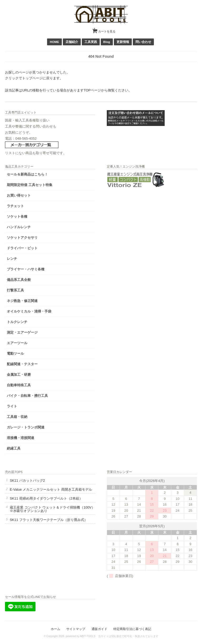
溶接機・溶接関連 (21, 438)
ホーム (55, 629)
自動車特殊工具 (19, 385)
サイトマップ (76, 629)
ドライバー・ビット (22, 248)
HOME (54, 42)
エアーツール (17, 343)
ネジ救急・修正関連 (22, 301)
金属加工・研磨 (19, 375)
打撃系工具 (15, 290)
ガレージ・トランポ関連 (26, 427)
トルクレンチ (17, 322)
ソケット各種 (17, 216)
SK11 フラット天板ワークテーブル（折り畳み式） (49, 520)
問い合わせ (143, 42)
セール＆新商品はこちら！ (27, 174)
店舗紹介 (72, 42)
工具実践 (91, 42)
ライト (12, 406)
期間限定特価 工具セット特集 (30, 185)
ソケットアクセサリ (22, 238)
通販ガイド (99, 629)
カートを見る (105, 30)
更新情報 (123, 42)
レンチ (12, 259)
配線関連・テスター (22, 364)
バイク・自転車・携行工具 (27, 396)
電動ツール (15, 353)
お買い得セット (19, 195)
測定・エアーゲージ (22, 332)
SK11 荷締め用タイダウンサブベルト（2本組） (46, 498)
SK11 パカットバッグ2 (27, 480)
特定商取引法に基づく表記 (132, 629)
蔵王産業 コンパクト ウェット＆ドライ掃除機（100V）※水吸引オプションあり (52, 509)
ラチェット (15, 206)
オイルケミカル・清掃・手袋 (29, 311)
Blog (107, 42)
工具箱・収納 (17, 417)
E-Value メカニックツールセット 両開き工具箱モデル (51, 489)
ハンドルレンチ (19, 227)
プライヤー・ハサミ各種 (26, 269)
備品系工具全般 (19, 280)
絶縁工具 (14, 448)
